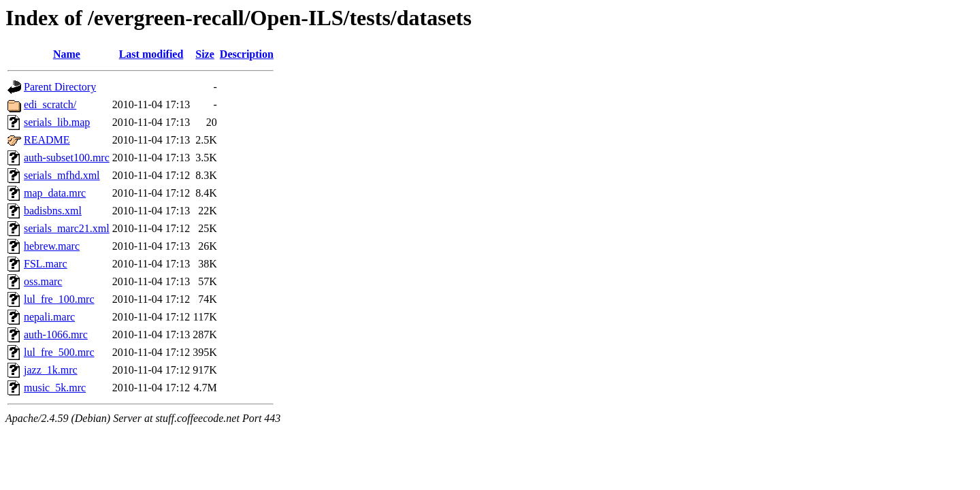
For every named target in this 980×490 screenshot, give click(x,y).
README (47, 140)
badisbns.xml (53, 211)
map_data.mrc (55, 193)
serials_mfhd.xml (62, 175)
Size (205, 54)
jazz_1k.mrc (51, 370)
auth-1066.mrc (56, 334)
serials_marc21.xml (67, 228)
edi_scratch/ (50, 104)
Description (247, 54)
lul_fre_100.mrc (59, 299)
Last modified (151, 54)
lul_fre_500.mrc (59, 352)
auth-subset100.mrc (67, 158)
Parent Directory (60, 87)
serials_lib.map (57, 122)
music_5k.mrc (55, 388)
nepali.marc (49, 317)
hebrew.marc (52, 246)
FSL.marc (46, 264)
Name (67, 54)
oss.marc (43, 281)
